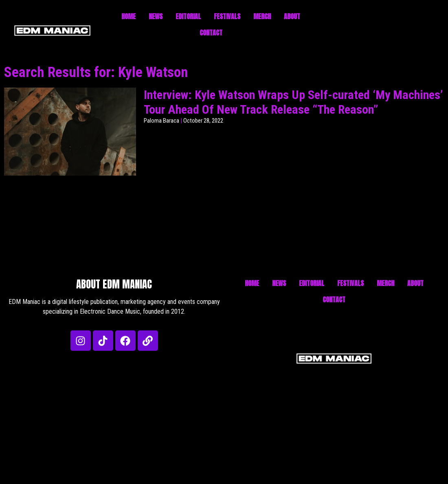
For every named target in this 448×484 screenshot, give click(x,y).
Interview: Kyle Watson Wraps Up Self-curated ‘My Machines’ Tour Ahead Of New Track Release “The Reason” (293, 102)
